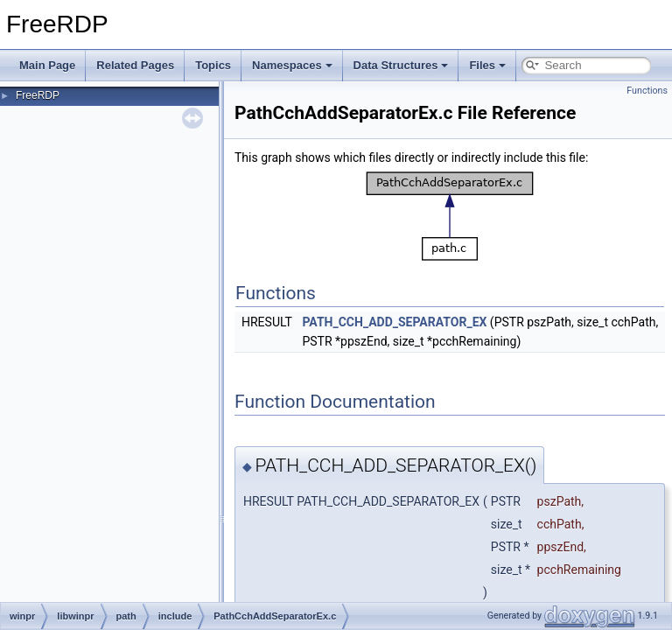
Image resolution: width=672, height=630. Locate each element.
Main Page (47, 65)
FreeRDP (38, 95)
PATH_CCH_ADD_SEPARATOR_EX (394, 322)
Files (487, 65)
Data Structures (401, 65)
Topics (213, 65)
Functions (647, 91)
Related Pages (135, 65)
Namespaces (292, 65)
